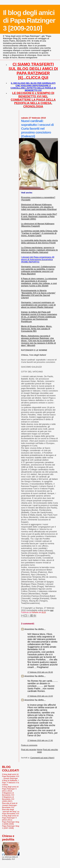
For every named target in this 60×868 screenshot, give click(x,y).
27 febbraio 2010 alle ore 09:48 (40, 672)
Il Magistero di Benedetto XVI (8, 794)
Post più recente (29, 750)
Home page (39, 751)
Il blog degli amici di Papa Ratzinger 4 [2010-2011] (10, 818)
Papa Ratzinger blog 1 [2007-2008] (11, 827)
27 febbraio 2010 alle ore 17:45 (40, 740)
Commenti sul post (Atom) (42, 758)
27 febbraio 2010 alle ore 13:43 (40, 696)
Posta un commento (29, 745)
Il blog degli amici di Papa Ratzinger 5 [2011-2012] (10, 789)
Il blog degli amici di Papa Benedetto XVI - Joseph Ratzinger (11, 776)
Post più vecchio (50, 750)
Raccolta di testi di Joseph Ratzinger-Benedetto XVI (10, 805)
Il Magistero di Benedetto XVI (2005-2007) (8, 799)
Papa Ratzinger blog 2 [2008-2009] (11, 823)
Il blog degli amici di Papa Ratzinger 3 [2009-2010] (29, 20)
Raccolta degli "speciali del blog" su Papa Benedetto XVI (11, 811)
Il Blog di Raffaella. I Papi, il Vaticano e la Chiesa (10, 782)
